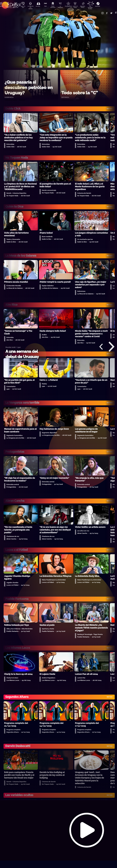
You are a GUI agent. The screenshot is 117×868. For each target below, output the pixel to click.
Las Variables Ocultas (96, 7)
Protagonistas (72, 6)
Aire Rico (40, 6)
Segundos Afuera (88, 7)
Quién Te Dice (24, 7)
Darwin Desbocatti (16, 7)
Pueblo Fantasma (56, 7)
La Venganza (64, 7)
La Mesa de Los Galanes (32, 7)
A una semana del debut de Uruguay (22, 354)
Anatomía (104, 6)
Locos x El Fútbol (80, 7)
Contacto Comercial (99, 12)
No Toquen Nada (8, 7)
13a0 (48, 6)
